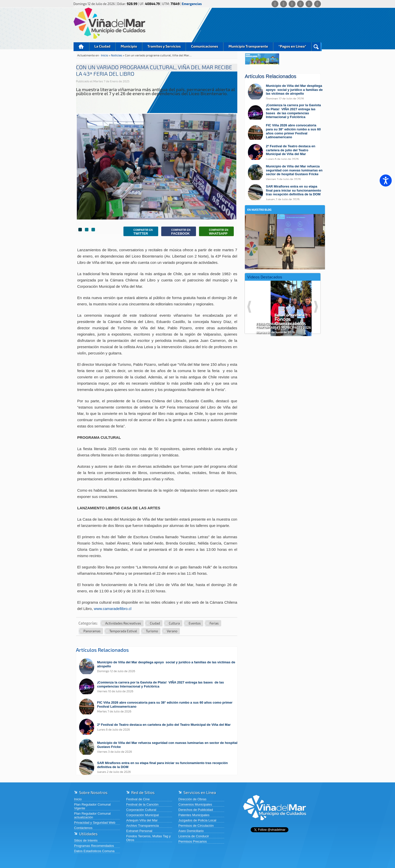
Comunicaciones (205, 46)
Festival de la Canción (142, 804)
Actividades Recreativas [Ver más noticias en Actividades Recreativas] (123, 623)
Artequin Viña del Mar (142, 820)
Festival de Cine (138, 799)
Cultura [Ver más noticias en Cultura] (174, 623)
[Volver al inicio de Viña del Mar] (275, 824)
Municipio (129, 46)
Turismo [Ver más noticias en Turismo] (152, 631)
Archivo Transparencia (142, 826)
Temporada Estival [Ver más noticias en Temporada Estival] (123, 631)
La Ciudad (103, 46)
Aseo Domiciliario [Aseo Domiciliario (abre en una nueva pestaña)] (191, 831)
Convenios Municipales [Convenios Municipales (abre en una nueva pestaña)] (195, 804)
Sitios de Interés (86, 840)
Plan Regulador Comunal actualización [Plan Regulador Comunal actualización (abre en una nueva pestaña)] (92, 815)
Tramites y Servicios (164, 46)
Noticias (117, 55)
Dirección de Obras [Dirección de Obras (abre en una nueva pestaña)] (192, 799)
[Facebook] (284, 4)
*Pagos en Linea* (292, 46)
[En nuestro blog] (285, 222)
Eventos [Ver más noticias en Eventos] (195, 623)
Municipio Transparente (248, 46)
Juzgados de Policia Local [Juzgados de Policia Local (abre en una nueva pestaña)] (197, 820)
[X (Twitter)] (292, 4)
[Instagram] (300, 4)
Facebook (177, 232)
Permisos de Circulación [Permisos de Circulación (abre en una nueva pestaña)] (196, 826)
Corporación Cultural (141, 810)
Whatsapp (215, 232)
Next (316, 307)
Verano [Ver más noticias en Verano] (172, 631)
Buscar (316, 47)
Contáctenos (83, 828)
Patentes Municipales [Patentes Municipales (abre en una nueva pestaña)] (194, 815)
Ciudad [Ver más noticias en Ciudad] (155, 623)
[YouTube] (309, 4)
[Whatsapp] (275, 4)
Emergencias (192, 4)
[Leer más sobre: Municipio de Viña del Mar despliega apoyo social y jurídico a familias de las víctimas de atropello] (159, 667)
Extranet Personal (139, 831)
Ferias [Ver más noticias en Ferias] (214, 623)
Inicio (81, 47)
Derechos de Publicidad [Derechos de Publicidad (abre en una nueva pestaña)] (196, 810)
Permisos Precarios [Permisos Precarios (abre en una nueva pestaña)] (193, 841)
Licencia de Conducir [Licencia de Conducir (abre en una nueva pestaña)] (194, 836)
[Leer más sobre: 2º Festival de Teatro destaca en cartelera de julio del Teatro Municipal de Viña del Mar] (159, 727)
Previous (249, 307)
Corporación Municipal (142, 815)
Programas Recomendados (94, 846)
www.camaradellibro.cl (112, 609)
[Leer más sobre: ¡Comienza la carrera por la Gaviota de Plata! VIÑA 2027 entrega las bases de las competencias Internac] (159, 687)
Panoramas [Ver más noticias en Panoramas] (92, 631)
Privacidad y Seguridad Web (95, 823)
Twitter (139, 232)
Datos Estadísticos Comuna (94, 851)
